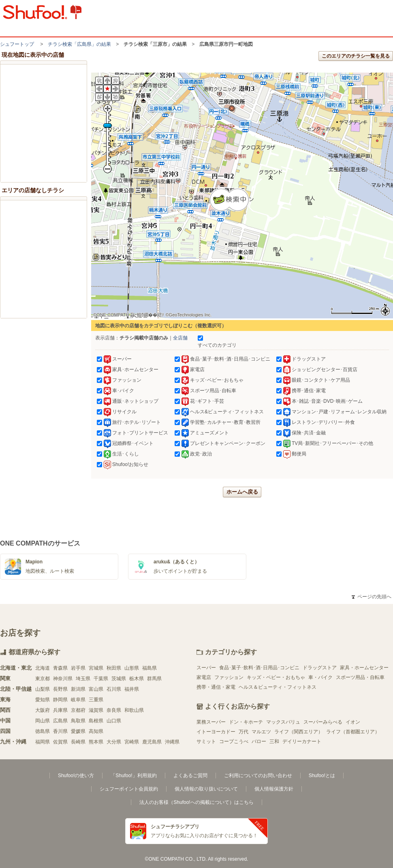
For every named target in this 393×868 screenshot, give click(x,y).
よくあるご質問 (190, 776)
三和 (274, 741)
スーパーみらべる (323, 722)
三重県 (96, 700)
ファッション (229, 677)
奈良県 (114, 710)
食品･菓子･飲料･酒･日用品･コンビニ (259, 668)
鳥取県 (78, 721)
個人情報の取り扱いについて (206, 789)
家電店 (204, 677)
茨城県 (119, 679)
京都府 (78, 710)
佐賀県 (60, 742)
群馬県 (154, 679)
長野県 (60, 689)
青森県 (60, 668)
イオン (353, 722)
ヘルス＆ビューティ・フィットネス (278, 687)
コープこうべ (234, 741)
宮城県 (96, 668)
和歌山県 (134, 710)
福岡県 (43, 742)
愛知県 (43, 700)
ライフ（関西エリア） (299, 732)
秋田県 (114, 668)
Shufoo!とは (322, 776)
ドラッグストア (320, 668)
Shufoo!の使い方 (76, 776)
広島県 (60, 721)
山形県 (132, 668)
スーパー (206, 668)
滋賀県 (96, 710)
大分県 (114, 742)
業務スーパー (211, 722)
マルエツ (261, 732)
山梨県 (43, 689)
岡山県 (43, 721)
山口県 (114, 721)
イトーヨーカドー (216, 732)
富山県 (96, 689)
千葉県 (101, 679)
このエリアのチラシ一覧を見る (356, 56)
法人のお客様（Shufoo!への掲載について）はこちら (196, 802)
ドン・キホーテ (246, 722)
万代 (243, 732)
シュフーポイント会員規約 (129, 789)
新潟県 (78, 689)
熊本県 (96, 742)
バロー (259, 741)
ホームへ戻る (242, 492)
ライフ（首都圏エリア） (353, 732)
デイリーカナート (302, 741)
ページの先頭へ (372, 597)
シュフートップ (17, 44)
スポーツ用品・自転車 (360, 677)
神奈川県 (63, 679)
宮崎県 (132, 742)
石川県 (114, 689)
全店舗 (180, 338)
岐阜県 (78, 700)
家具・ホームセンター (364, 668)
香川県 (60, 731)
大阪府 (43, 710)
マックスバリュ (283, 722)
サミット (206, 741)
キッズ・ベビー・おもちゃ (276, 677)
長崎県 (78, 742)
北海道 (43, 668)
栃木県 (137, 679)
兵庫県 (60, 710)
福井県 (132, 689)
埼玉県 (83, 679)
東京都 (43, 679)
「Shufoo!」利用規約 (133, 776)
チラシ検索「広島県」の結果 (79, 44)
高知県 (96, 731)
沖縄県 (172, 742)
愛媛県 (78, 731)
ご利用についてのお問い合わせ (258, 776)
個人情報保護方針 (274, 789)
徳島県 (43, 731)
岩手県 (78, 668)
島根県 (96, 721)
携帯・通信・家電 (216, 687)
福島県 (150, 668)
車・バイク (320, 677)
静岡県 (60, 700)
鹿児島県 (152, 742)
